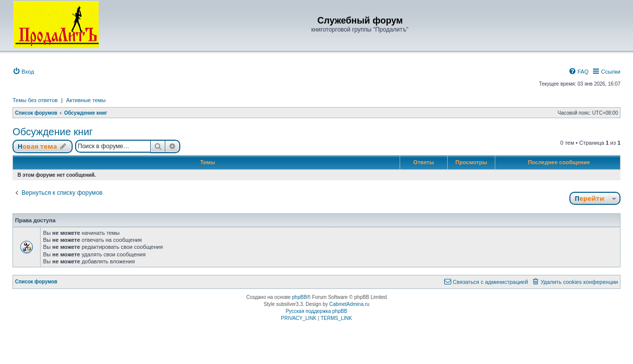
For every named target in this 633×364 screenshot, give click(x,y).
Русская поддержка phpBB (316, 311)
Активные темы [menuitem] (86, 100)
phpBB (299, 297)
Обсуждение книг (53, 132)
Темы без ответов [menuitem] (35, 100)
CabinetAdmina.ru (350, 304)
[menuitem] (23, 72)
